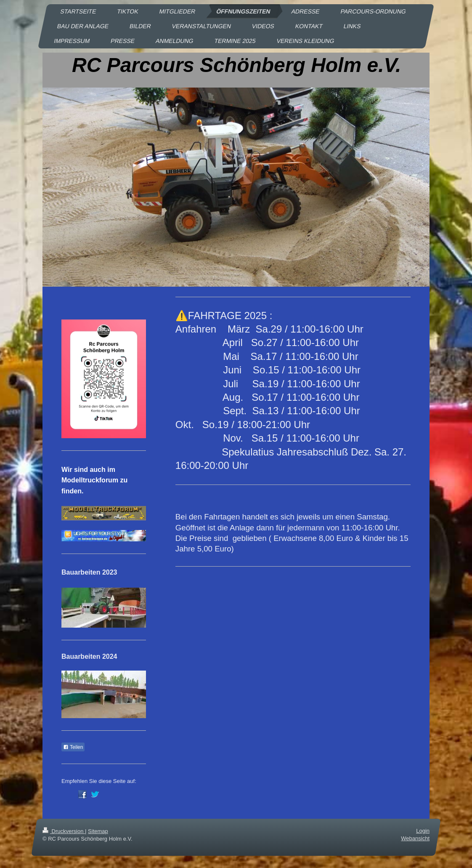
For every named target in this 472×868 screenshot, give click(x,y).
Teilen (73, 747)
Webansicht (415, 838)
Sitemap (98, 831)
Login (423, 831)
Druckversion (64, 831)
